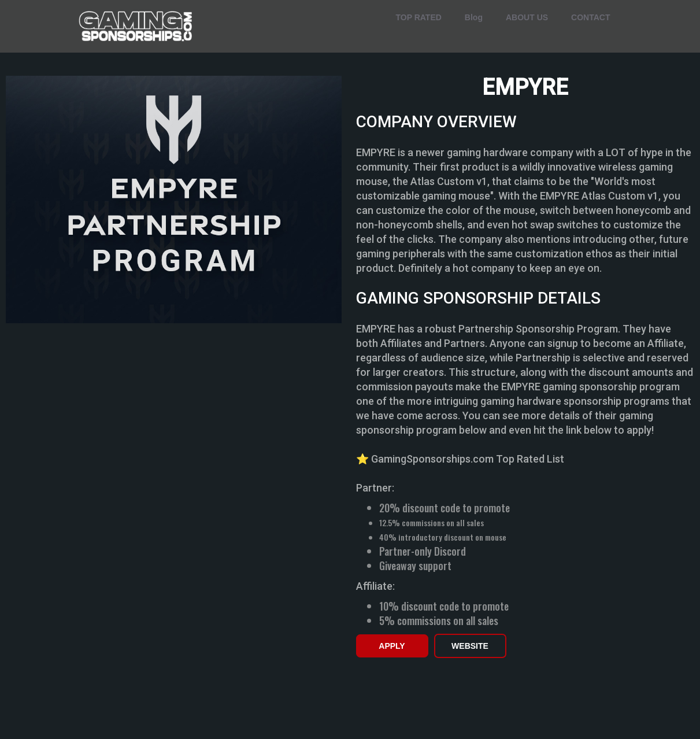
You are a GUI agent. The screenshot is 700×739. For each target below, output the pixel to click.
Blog (474, 17)
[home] (136, 26)
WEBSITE (470, 646)
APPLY (392, 646)
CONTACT (590, 17)
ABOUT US (527, 17)
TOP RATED (419, 17)
